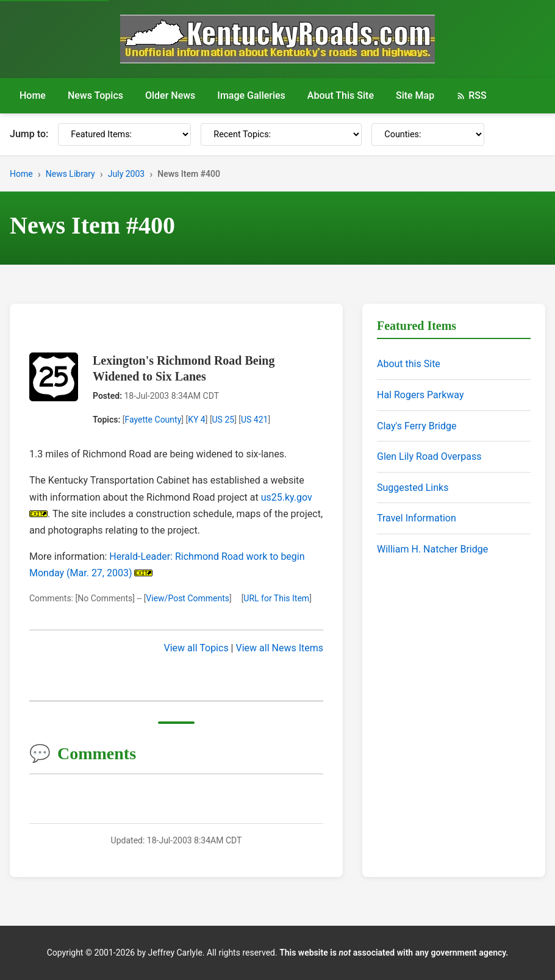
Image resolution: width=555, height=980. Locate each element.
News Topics (95, 95)
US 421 (254, 420)
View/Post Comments (188, 598)
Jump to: (29, 134)
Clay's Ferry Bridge (417, 426)
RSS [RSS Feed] (471, 95)
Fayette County (153, 420)
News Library (70, 174)
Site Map (415, 95)
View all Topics (196, 648)
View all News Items (279, 648)
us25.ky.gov (287, 497)
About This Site (341, 95)
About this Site (409, 364)
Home (33, 95)
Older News (170, 95)
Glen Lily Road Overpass (429, 456)
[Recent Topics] (281, 134)
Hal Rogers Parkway (421, 395)
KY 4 (197, 420)
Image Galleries (251, 95)
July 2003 (126, 174)
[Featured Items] (124, 134)
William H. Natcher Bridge (432, 549)
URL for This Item (276, 598)
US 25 (224, 420)
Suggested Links (413, 488)
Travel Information (417, 518)
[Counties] (428, 134)
